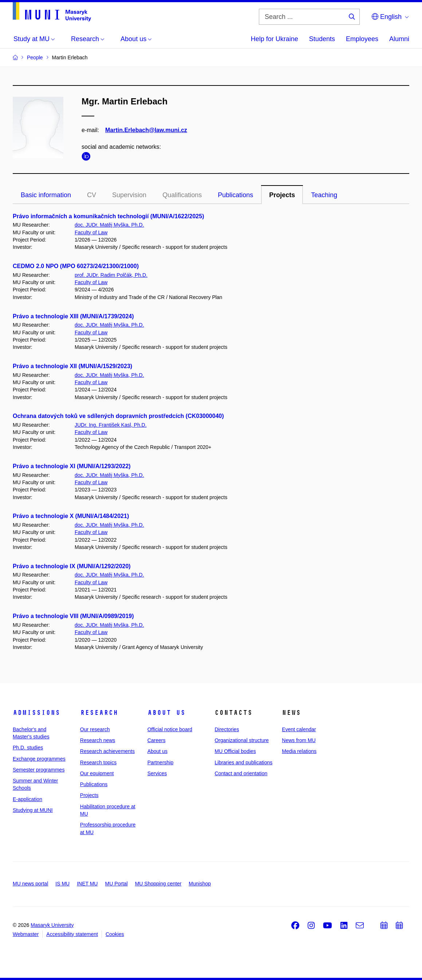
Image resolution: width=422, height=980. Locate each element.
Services (157, 773)
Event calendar (299, 729)
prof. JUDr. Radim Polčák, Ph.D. (111, 275)
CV (92, 195)
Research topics (98, 762)
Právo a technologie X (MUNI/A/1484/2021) (71, 516)
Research (99, 713)
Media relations (299, 751)
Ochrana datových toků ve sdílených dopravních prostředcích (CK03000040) (118, 416)
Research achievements (107, 751)
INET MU (87, 884)
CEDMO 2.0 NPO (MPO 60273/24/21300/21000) (76, 266)
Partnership (161, 762)
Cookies (115, 934)
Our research (95, 729)
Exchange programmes (39, 759)
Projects (282, 195)
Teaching (324, 195)
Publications (235, 195)
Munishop (200, 884)
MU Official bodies (235, 751)
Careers (157, 740)
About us (166, 713)
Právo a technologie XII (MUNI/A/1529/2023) (72, 366)
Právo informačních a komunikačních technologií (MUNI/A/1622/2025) (108, 216)
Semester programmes (39, 770)
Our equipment (97, 773)
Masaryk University (52, 925)
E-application (27, 799)
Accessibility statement (72, 934)
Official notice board (170, 729)
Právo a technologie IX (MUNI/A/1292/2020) (72, 566)
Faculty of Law (91, 232)
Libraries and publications (243, 762)
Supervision (129, 195)
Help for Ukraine (275, 39)
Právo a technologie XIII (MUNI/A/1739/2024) (73, 316)
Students (322, 39)
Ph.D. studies (28, 748)
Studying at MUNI (33, 810)
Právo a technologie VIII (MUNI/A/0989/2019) (73, 616)
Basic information (46, 195)
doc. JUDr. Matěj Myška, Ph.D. (109, 225)
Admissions (36, 713)
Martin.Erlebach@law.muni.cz (146, 130)
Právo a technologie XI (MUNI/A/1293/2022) (72, 466)
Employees (362, 39)
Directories (227, 729)
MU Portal (116, 884)
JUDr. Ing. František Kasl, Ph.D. (111, 425)
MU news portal (30, 884)
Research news (98, 740)
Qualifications (182, 195)
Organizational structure (242, 740)
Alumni (399, 39)
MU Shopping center (158, 884)
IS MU (62, 884)
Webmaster (26, 934)
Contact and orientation (241, 773)
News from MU (299, 740)
